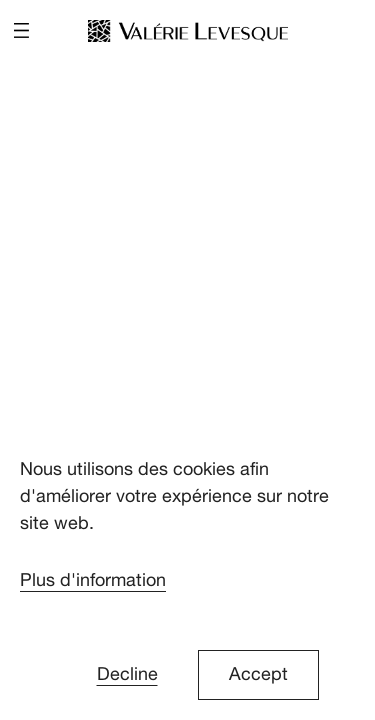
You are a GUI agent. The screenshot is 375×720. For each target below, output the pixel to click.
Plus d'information (93, 580)
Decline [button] (127, 674)
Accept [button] (258, 674)
